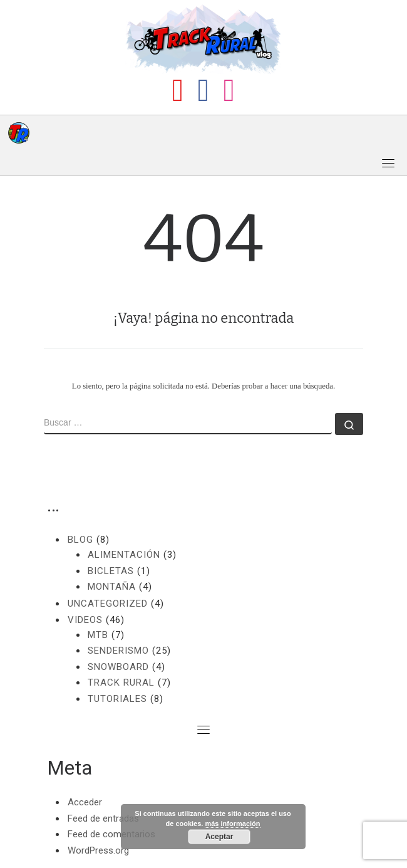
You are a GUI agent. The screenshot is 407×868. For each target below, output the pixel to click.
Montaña (112, 587)
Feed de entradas (103, 818)
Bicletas (111, 571)
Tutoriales (117, 699)
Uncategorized (108, 604)
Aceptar (219, 837)
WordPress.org (98, 850)
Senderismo (118, 651)
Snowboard (118, 667)
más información (232, 824)
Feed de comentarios (111, 834)
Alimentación (124, 555)
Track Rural (121, 682)
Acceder (85, 802)
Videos (85, 620)
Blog (80, 540)
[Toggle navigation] (388, 163)
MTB (98, 635)
